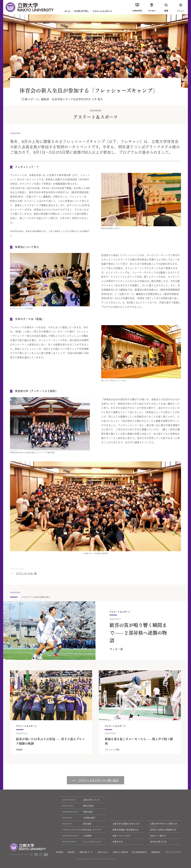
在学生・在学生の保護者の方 (163, 830)
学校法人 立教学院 (120, 852)
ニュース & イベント (81, 842)
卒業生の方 (118, 842)
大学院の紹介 (78, 818)
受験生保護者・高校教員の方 (126, 830)
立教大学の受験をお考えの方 (126, 824)
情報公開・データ (86, 852)
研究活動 (76, 824)
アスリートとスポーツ (102, 10)
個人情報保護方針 (140, 852)
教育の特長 (77, 806)
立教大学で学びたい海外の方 (164, 824)
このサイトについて (173, 852)
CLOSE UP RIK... (82, 10)
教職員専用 (156, 852)
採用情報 (59, 852)
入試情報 (76, 836)
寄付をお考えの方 (158, 842)
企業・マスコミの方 (121, 836)
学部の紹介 (77, 812)
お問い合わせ (103, 852)
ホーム (67, 10)
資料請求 (71, 852)
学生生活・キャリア (81, 830)
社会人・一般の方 (158, 836)
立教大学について (80, 800)
